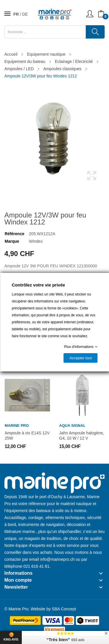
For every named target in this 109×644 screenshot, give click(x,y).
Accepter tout (80, 358)
